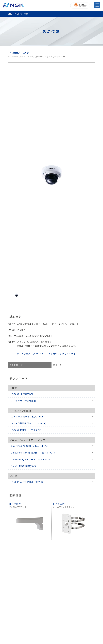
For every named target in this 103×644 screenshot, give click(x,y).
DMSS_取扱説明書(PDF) (24, 466)
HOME (9, 14)
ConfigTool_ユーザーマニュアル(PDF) (31, 459)
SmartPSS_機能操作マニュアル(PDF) (30, 446)
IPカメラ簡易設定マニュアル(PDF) (29, 423)
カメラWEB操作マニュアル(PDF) (28, 417)
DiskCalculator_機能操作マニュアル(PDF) (33, 453)
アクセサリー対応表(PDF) (24, 401)
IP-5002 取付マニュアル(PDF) (26, 430)
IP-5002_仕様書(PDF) (22, 394)
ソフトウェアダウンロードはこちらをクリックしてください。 (48, 354)
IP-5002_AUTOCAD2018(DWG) (27, 482)
